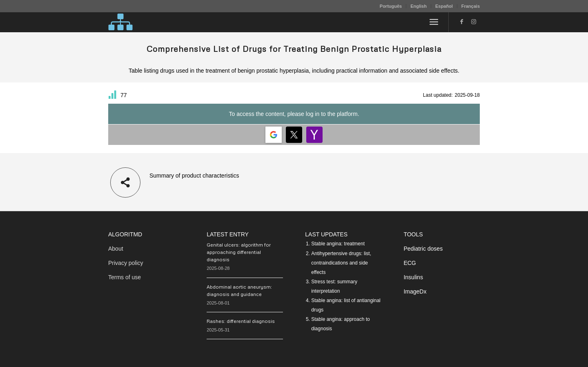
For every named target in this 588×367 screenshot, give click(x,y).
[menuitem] (391, 6)
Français (471, 6)
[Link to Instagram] (474, 22)
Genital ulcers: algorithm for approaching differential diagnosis (239, 252)
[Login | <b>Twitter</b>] (294, 135)
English (419, 6)
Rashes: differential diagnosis (241, 321)
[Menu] (434, 22)
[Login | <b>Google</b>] (274, 135)
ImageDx (415, 291)
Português (391, 6)
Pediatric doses (423, 249)
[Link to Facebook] (461, 22)
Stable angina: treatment (338, 244)
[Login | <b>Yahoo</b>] (314, 135)
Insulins (413, 277)
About (116, 249)
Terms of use (125, 277)
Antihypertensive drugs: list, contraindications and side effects (341, 263)
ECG (410, 263)
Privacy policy (126, 263)
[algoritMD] (120, 22)
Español (444, 6)
